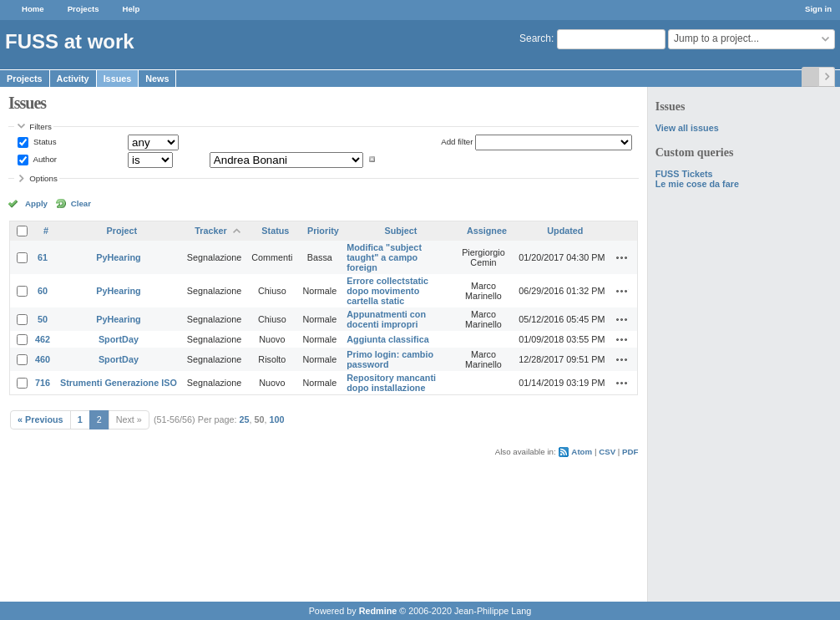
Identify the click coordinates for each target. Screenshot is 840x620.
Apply (36, 203)
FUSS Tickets (684, 174)
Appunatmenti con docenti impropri (386, 319)
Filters (40, 127)
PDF (630, 452)
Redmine (378, 611)
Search (535, 38)
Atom (582, 452)
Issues (118, 79)
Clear (81, 203)
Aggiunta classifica (387, 339)
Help (132, 9)
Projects (83, 9)
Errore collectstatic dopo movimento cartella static (387, 291)
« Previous (40, 419)
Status (43, 142)
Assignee (487, 231)
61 (43, 257)
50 (43, 319)
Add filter (457, 142)
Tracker (210, 231)
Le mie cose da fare (697, 184)
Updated (565, 231)
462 (43, 339)
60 (43, 291)
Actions (622, 257)
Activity (73, 79)
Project (122, 231)
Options (43, 178)
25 (245, 419)
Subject (400, 231)
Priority (323, 231)
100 (277, 419)
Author (44, 159)
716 (43, 383)
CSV (607, 452)
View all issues (687, 128)
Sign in (818, 9)
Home (33, 9)
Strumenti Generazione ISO (119, 383)
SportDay (119, 339)
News (157, 79)
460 (43, 359)
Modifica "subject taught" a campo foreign (384, 257)
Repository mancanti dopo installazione (391, 383)
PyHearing (118, 257)
